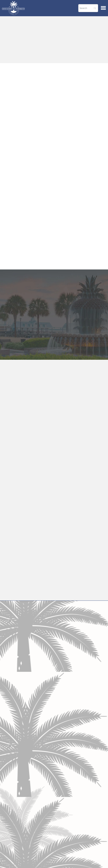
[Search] (88, 8)
